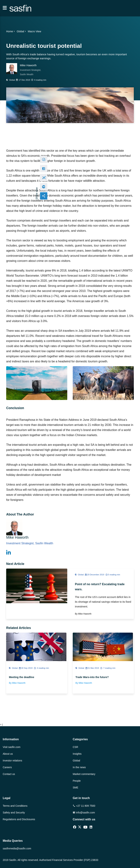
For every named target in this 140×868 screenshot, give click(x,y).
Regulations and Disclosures (19, 819)
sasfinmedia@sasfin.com (17, 848)
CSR (75, 747)
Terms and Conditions (15, 806)
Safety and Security (14, 813)
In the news (79, 767)
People (77, 781)
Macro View (35, 31)
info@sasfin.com (84, 813)
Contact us (9, 774)
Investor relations (12, 761)
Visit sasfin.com (12, 747)
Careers (7, 767)
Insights (77, 754)
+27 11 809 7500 (84, 806)
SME (75, 788)
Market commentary (84, 774)
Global (22, 31)
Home (11, 31)
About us (8, 754)
